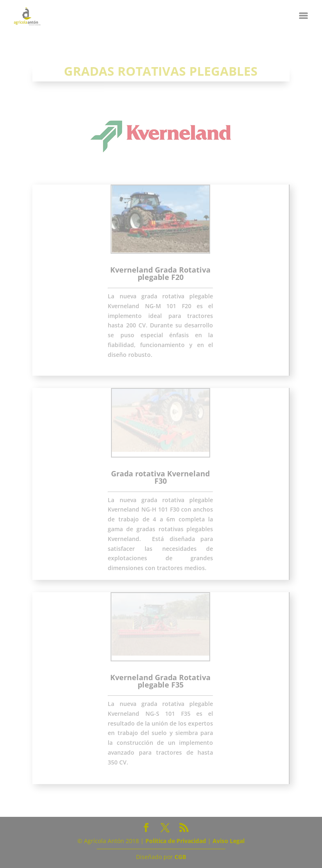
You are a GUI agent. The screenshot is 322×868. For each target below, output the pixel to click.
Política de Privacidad (176, 841)
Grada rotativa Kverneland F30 (160, 477)
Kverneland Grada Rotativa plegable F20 (160, 273)
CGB (180, 857)
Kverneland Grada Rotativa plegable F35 (160, 681)
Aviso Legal (229, 841)
